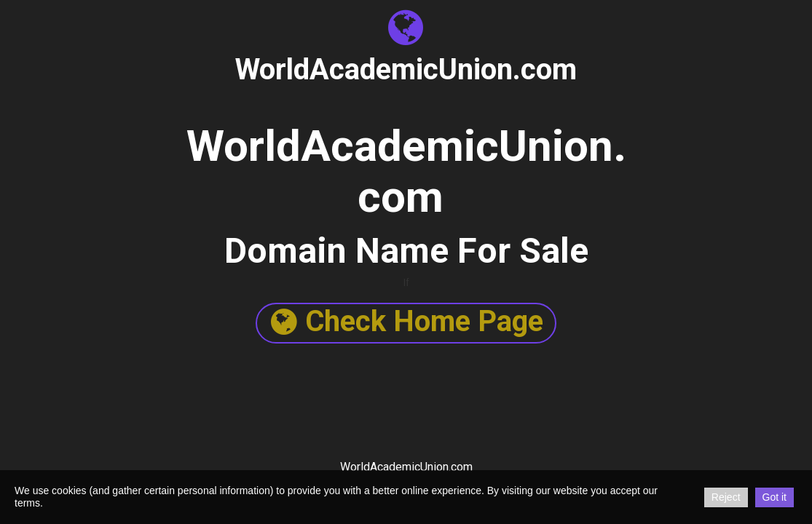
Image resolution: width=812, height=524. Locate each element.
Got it (774, 497)
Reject (726, 497)
